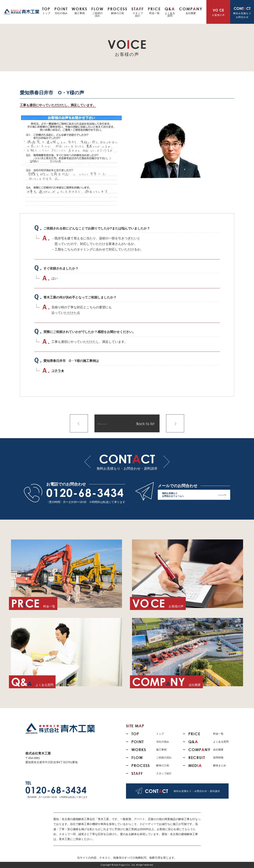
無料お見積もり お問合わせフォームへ (194, 496)
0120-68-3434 (85, 493)
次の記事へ (175, 423)
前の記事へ (79, 423)
